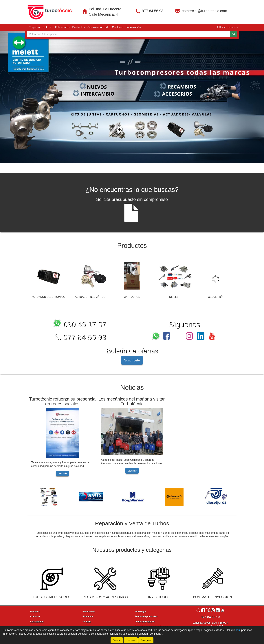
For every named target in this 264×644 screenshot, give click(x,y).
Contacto (118, 27)
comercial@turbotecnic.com (204, 11)
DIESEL (174, 297)
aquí (238, 630)
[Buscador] (128, 34)
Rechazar (131, 640)
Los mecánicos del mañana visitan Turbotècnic (132, 401)
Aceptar (117, 640)
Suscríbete (132, 360)
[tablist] (132, 97)
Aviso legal (141, 612)
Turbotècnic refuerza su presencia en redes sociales (62, 401)
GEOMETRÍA (216, 297)
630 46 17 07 (80, 324)
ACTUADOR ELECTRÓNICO (48, 297)
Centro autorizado (98, 27)
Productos (78, 27)
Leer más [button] (62, 473)
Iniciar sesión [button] (227, 27)
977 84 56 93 (153, 11)
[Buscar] (234, 34)
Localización (133, 27)
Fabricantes (62, 27)
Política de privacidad (146, 616)
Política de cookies (145, 622)
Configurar (146, 640)
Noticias (48, 27)
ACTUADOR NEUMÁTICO (90, 297)
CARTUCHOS (132, 297)
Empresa (34, 27)
